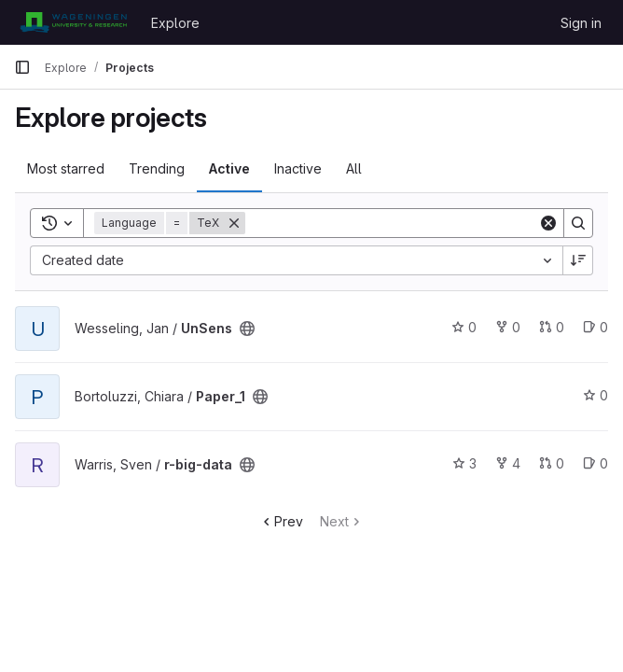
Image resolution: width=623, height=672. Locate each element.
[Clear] (548, 223)
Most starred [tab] (66, 168)
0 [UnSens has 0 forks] (508, 327)
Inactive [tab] (298, 168)
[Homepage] (73, 22)
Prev (281, 521)
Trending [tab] (157, 168)
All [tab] (354, 168)
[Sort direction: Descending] (578, 260)
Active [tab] (229, 168)
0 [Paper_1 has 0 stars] (595, 395)
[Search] (392, 223)
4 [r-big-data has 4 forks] (508, 463)
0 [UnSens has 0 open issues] (595, 327)
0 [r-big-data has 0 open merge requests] (552, 463)
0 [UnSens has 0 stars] (464, 327)
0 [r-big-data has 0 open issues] (595, 463)
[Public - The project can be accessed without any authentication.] (247, 329)
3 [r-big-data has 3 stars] (464, 463)
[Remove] (234, 223)
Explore (175, 23)
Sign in (581, 23)
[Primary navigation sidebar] (22, 67)
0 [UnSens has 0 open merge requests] (552, 327)
